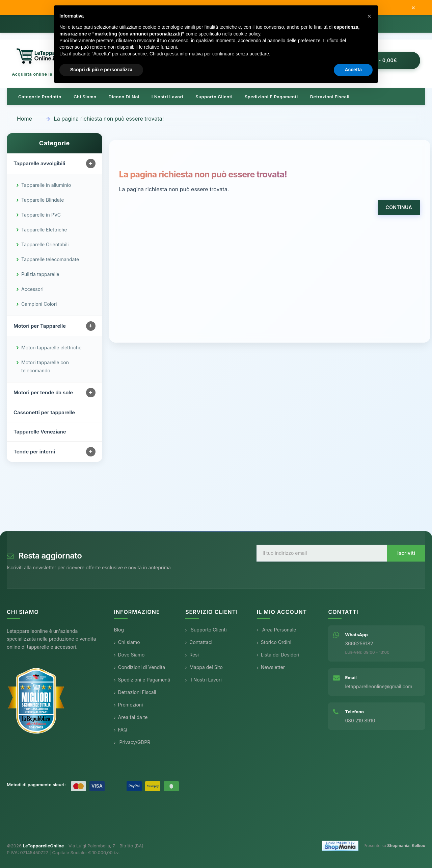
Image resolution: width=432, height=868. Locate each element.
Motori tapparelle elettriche (51, 348)
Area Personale (277, 630)
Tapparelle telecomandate (50, 259)
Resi (192, 655)
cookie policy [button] (247, 34)
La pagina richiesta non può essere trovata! (109, 119)
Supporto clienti (214, 97)
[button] (369, 16)
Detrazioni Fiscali (330, 97)
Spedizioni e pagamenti (271, 97)
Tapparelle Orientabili (45, 244)
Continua (399, 207)
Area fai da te (131, 717)
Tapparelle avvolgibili (39, 163)
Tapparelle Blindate (43, 200)
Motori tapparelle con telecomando (45, 366)
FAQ (121, 730)
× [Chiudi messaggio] (413, 8)
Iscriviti (406, 553)
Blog (119, 630)
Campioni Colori (39, 304)
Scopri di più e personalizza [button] (101, 70)
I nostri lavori (167, 97)
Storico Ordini (274, 642)
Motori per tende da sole (43, 392)
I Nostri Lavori (204, 680)
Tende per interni (34, 452)
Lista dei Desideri (278, 655)
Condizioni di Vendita (140, 667)
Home (24, 119)
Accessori (32, 289)
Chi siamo (85, 97)
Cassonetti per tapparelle (44, 412)
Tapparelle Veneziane (40, 432)
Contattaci (199, 642)
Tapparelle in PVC (41, 215)
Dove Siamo (129, 655)
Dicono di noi (124, 97)
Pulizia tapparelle (40, 274)
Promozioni (129, 705)
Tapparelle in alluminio (46, 185)
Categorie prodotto (40, 97)
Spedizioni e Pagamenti (142, 680)
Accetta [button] (353, 70)
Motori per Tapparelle (40, 326)
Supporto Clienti (206, 630)
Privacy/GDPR (132, 742)
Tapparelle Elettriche (44, 230)
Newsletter (271, 667)
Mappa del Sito (204, 667)
